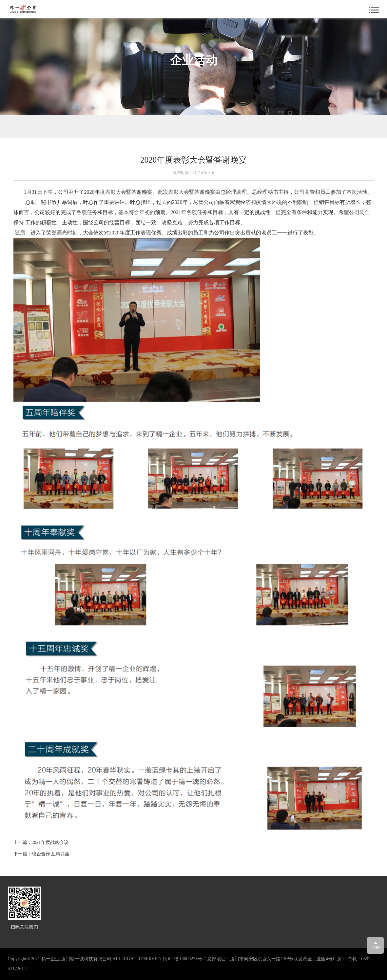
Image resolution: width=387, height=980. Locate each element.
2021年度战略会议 (50, 842)
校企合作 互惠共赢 (51, 854)
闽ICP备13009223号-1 (184, 959)
